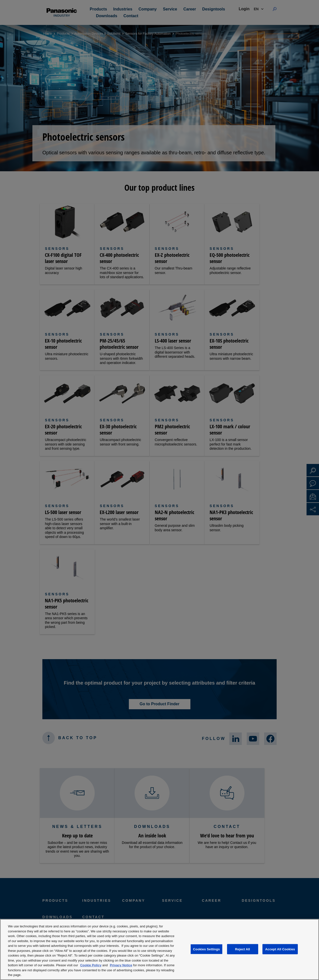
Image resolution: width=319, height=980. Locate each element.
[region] (159, 949)
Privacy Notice (121, 965)
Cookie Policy (91, 965)
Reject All (242, 949)
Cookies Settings (207, 949)
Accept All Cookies (280, 949)
